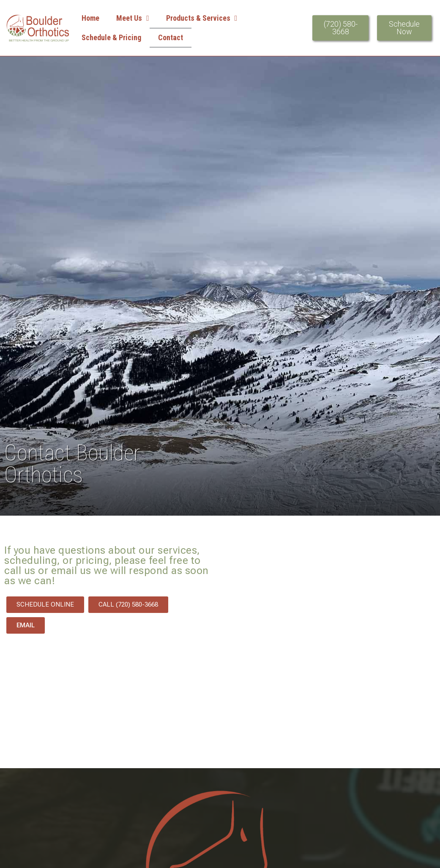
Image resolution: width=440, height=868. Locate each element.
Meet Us (133, 18)
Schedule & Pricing (111, 37)
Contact (171, 37)
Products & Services (202, 18)
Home (90, 18)
